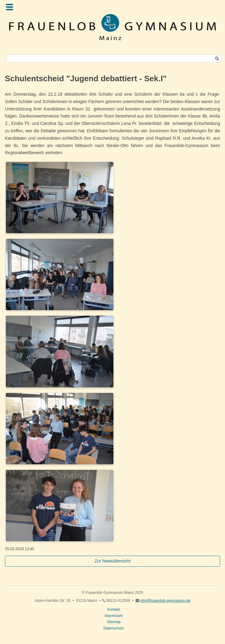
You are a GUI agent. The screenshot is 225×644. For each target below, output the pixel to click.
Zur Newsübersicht (113, 561)
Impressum (114, 616)
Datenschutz (114, 628)
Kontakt (114, 610)
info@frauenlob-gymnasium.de (165, 601)
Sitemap (114, 622)
